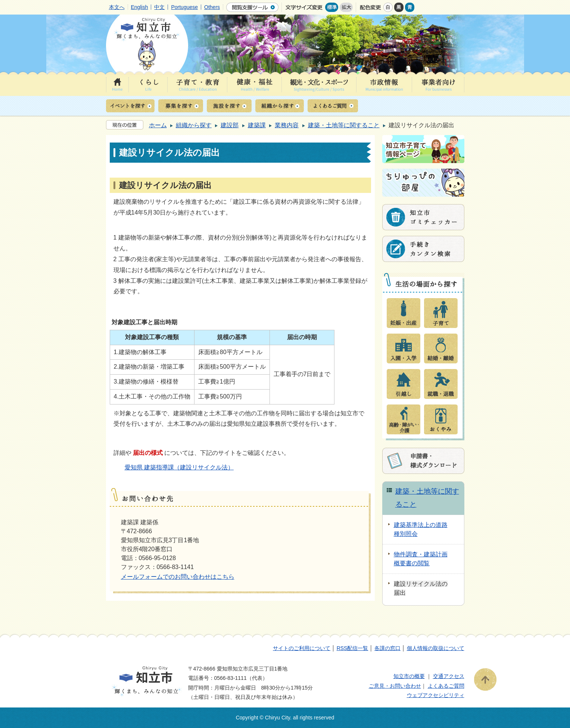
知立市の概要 (409, 676)
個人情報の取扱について (436, 648)
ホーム (158, 125)
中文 (159, 7)
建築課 (257, 125)
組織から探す (194, 125)
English (140, 7)
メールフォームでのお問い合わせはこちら (178, 577)
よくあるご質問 (446, 686)
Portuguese (184, 7)
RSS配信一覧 (353, 648)
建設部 (230, 125)
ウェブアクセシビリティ (436, 695)
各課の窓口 (387, 648)
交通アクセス (449, 676)
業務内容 (287, 125)
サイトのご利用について (302, 648)
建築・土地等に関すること (344, 125)
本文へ (117, 7)
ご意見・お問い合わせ (395, 686)
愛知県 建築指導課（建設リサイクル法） (179, 467)
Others (212, 7)
